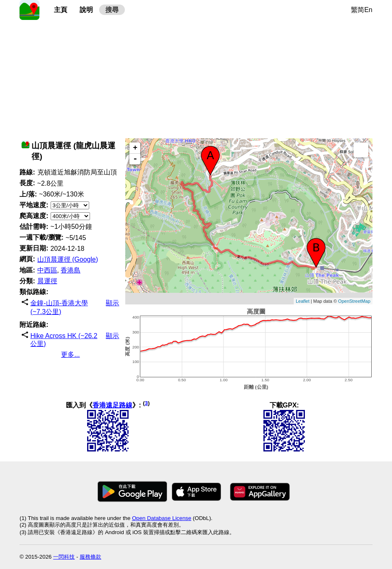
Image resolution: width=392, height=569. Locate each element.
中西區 (47, 270)
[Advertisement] (196, 78)
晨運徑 (47, 281)
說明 (86, 10)
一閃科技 (64, 557)
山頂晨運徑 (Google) (68, 259)
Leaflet (303, 301)
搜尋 (112, 10)
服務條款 (90, 557)
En (368, 10)
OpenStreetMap (354, 301)
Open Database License (162, 518)
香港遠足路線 (112, 405)
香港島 (71, 270)
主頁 (61, 10)
